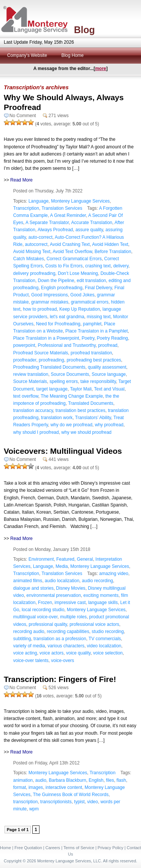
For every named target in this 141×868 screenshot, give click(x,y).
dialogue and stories (33, 588)
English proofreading (62, 288)
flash (121, 780)
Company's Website (27, 55)
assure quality (89, 230)
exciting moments (101, 595)
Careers (53, 848)
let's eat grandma (67, 317)
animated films (28, 581)
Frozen (45, 603)
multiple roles (74, 617)
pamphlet (92, 324)
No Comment (23, 116)
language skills (103, 603)
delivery (121, 266)
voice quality (78, 653)
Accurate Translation (92, 223)
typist (79, 802)
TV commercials (105, 639)
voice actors (52, 653)
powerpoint (24, 345)
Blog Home (72, 55)
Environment (41, 559)
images (36, 787)
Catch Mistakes (29, 259)
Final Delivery (99, 288)
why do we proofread (71, 425)
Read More (21, 180)
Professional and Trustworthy (67, 345)
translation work (57, 418)
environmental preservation (54, 595)
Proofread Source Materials (41, 353)
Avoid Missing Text (32, 252)
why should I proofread (36, 432)
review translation (31, 374)
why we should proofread (86, 432)
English (96, 780)
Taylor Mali (81, 389)
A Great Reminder (68, 215)
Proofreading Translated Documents (49, 367)
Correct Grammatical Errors (74, 259)
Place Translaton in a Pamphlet (97, 331)
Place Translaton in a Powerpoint (46, 338)
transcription (25, 802)
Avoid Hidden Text (110, 244)
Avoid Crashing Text (70, 244)
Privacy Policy (111, 848)
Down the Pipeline (56, 281)
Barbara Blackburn (67, 780)
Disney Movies (71, 588)
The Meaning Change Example (72, 396)
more (101, 69)
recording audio (29, 632)
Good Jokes (82, 295)
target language (52, 389)
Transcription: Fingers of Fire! (60, 679)
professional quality (48, 624)
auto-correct (40, 237)
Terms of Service (79, 848)
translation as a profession (60, 639)
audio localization (62, 581)
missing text (99, 317)
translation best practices (81, 410)
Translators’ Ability (93, 418)
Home (5, 848)
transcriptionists (56, 802)
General (85, 559)
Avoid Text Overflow (72, 252)
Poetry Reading (113, 338)
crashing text (98, 266)
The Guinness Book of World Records (70, 795)
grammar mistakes (50, 302)
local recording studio (43, 610)
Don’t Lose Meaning (78, 273)
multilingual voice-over (35, 617)
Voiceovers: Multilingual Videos (63, 451)
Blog (85, 30)
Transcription (26, 208)
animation (23, 780)
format (20, 787)
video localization (104, 646)
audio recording (98, 581)
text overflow (26, 396)
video (93, 802)
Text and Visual (109, 389)
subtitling (22, 639)
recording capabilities (68, 632)
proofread (108, 345)
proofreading (51, 360)
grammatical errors (89, 302)
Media (62, 566)
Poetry (88, 338)
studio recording (108, 632)
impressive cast (70, 603)
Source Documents (70, 374)
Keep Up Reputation (80, 309)
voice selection (108, 653)
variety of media (29, 646)
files (110, 780)
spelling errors (64, 381)
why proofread (109, 425)
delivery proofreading (34, 273)
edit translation (91, 281)
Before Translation (113, 252)
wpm (34, 809)
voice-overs (63, 661)
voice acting (25, 653)
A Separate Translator (47, 223)
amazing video (114, 574)
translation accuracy (33, 410)
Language (39, 201)
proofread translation (91, 353)
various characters (66, 646)
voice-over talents (31, 661)
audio (41, 780)
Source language (109, 374)
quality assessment (107, 367)
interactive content (64, 787)
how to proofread (40, 309)
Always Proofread (55, 230)
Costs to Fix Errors (64, 266)
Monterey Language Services (80, 201)
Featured (65, 559)
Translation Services (62, 208)
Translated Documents (91, 403)
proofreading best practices (94, 360)
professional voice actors (94, 624)
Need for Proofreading (58, 324)
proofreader (25, 360)
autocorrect (36, 244)
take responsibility (98, 381)
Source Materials (30, 381)
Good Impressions (49, 295)
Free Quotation (28, 848)
